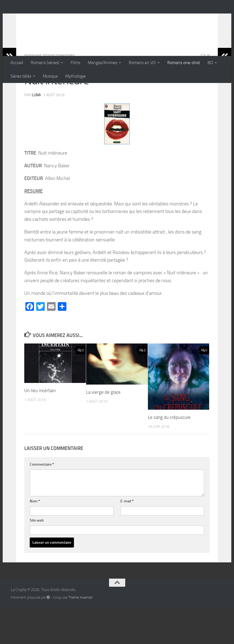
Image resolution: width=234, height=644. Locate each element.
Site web (37, 555)
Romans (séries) (45, 63)
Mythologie (75, 76)
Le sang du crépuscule (169, 452)
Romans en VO (142, 63)
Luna (36, 130)
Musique (50, 76)
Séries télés (21, 76)
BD (210, 63)
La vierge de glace (103, 427)
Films (75, 63)
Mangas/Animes (102, 63)
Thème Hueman (81, 633)
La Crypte (33, 19)
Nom (35, 536)
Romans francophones (50, 91)
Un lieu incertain (40, 426)
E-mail (127, 536)
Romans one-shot (184, 63)
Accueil (17, 63)
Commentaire (42, 500)
